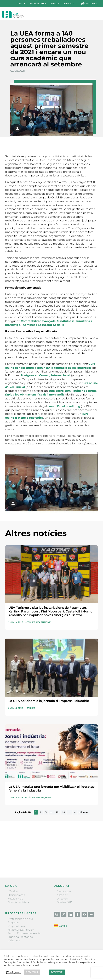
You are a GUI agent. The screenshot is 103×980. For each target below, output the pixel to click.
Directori (55, 4)
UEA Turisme (43, 622)
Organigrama (16, 895)
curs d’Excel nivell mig (64, 406)
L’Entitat (13, 891)
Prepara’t (14, 922)
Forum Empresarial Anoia (24, 933)
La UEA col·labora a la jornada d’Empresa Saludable (49, 701)
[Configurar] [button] (14, 972)
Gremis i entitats (18, 902)
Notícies (30, 622)
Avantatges (64, 891)
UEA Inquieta (44, 797)
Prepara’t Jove (17, 926)
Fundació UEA (38, 4)
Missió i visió (15, 899)
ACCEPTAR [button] (57, 972)
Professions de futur (20, 919)
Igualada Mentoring (20, 937)
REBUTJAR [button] (32, 972)
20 (64, 812)
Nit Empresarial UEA (21, 930)
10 (57, 812)
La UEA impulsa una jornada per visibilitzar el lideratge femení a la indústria (51, 789)
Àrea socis (92, 4)
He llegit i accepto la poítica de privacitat (28, 857)
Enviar (90, 863)
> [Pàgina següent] (75, 812)
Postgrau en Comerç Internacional (46, 375)
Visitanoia (14, 940)
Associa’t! (69, 4)
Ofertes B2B (64, 902)
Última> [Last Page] (84, 812)
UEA (20, 4)
